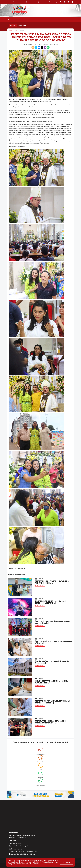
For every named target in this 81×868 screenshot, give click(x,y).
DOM (44, 19)
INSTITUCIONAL (14, 19)
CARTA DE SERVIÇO (37, 19)
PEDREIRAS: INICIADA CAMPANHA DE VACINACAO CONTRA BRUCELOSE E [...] (52, 702)
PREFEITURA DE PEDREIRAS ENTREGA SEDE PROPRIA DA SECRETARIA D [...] (50, 722)
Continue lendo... (40, 586)
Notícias (16, 30)
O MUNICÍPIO (22, 19)
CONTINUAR (67, 862)
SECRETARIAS (29, 19)
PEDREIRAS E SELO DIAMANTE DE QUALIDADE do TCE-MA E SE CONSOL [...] (52, 582)
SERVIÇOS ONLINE (62, 19)
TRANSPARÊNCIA (50, 19)
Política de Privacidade (42, 862)
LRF (56, 19)
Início (10, 30)
